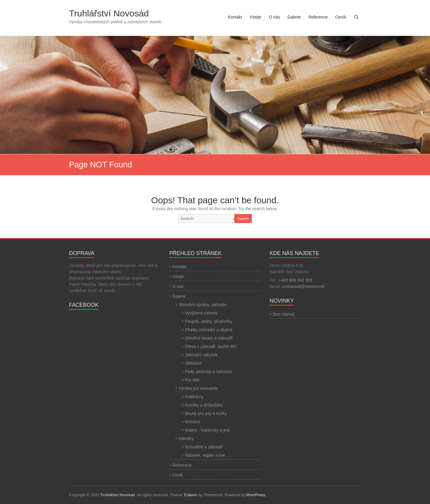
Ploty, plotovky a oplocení (208, 372)
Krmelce (192, 422)
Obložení (193, 363)
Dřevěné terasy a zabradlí (209, 338)
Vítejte (256, 17)
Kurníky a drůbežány (204, 405)
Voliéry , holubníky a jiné (207, 430)
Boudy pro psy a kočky (206, 413)
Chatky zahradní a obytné (209, 330)
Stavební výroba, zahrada (202, 305)
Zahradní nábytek (201, 355)
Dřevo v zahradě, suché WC (211, 346)
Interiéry (186, 439)
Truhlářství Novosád (109, 13)
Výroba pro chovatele (198, 388)
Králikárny (194, 397)
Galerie (294, 17)
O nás (274, 17)
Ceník (341, 17)
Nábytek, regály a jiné (205, 455)
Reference (318, 17)
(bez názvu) (284, 314)
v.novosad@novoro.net (303, 286)
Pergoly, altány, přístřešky (209, 321)
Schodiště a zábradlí (204, 447)
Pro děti (192, 380)
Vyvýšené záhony (201, 313)
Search (243, 219)
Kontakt (235, 17)
